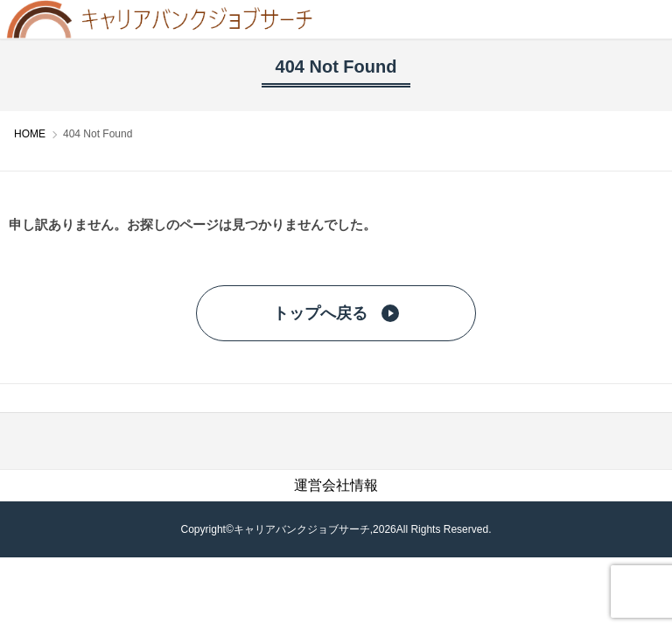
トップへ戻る (336, 313)
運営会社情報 (336, 485)
